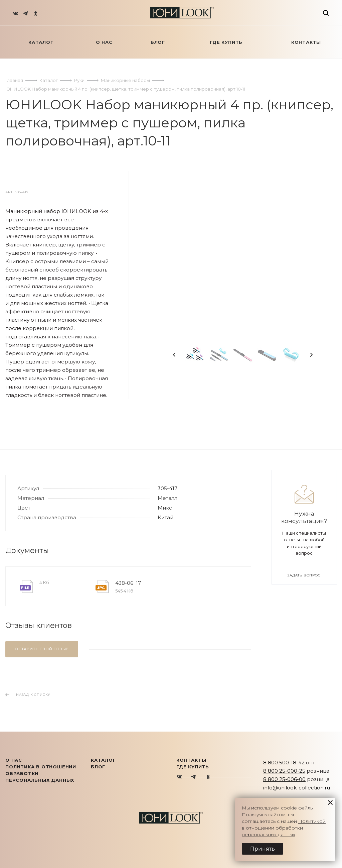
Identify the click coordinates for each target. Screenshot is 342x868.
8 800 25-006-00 (284, 779)
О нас (14, 760)
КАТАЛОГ (103, 760)
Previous (174, 355)
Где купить (193, 767)
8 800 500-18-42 (284, 763)
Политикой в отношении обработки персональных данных (284, 828)
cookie (289, 808)
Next (311, 355)
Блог (98, 767)
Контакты (191, 760)
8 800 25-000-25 (284, 771)
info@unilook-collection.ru (297, 788)
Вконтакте (180, 777)
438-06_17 (128, 583)
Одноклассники (208, 777)
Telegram (194, 777)
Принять (263, 849)
